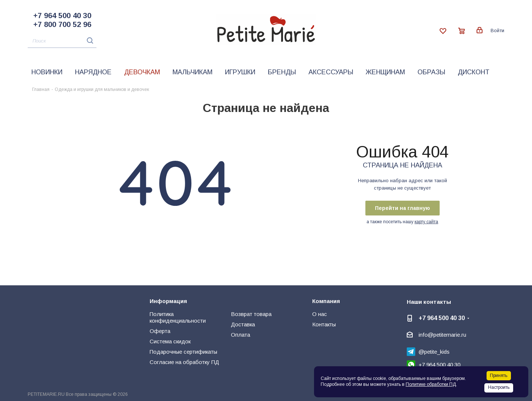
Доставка (243, 324)
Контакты (324, 324)
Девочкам (142, 72)
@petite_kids (434, 352)
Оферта (160, 331)
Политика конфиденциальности (178, 317)
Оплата (241, 335)
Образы (431, 72)
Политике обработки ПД (431, 384)
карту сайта (426, 222)
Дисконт (474, 72)
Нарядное (93, 72)
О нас (320, 314)
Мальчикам (192, 72)
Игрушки (240, 72)
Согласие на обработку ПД (184, 362)
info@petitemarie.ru (442, 335)
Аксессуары (331, 72)
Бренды (282, 72)
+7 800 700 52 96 (62, 24)
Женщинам (385, 72)
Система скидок (170, 341)
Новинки (47, 72)
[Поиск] (62, 41)
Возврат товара (251, 314)
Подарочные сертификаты (183, 352)
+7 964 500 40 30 (62, 16)
